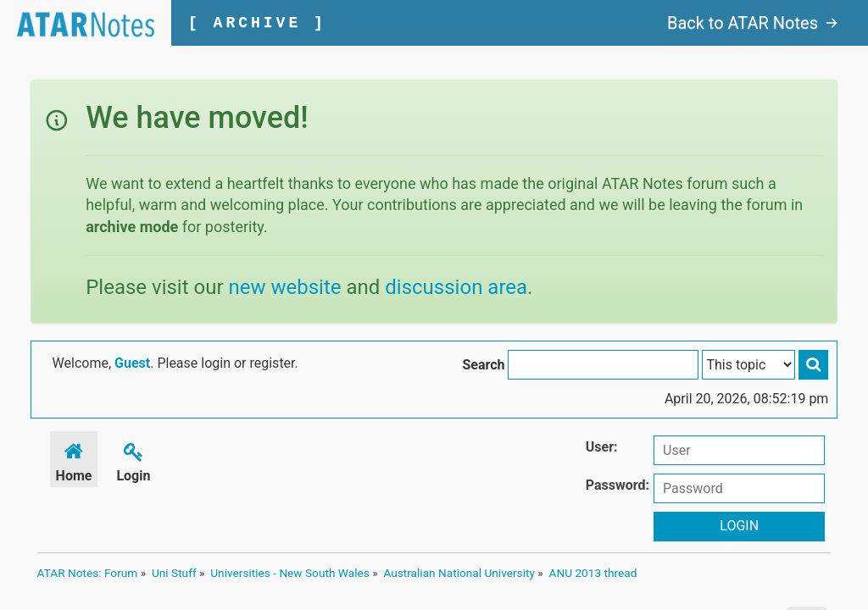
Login (133, 460)
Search (483, 365)
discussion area (456, 287)
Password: (618, 485)
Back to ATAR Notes (753, 23)
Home (74, 460)
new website (285, 287)
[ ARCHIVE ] (257, 23)
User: (602, 447)
